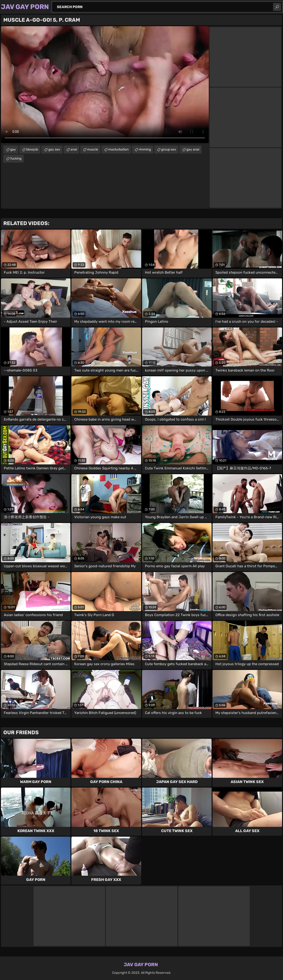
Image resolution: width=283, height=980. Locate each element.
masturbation (118, 149)
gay (13, 149)
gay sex (54, 149)
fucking (16, 158)
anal (74, 149)
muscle (93, 149)
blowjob (32, 149)
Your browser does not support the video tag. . (105, 85)
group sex (169, 149)
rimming (145, 149)
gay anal (193, 149)
